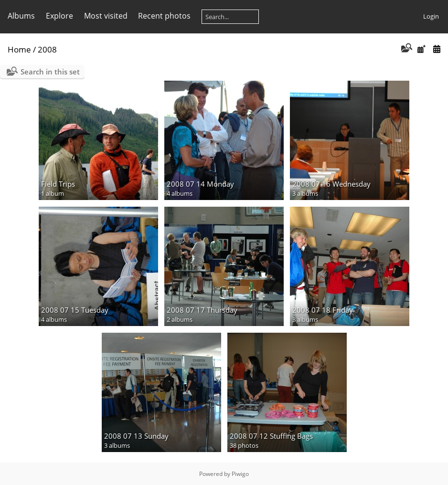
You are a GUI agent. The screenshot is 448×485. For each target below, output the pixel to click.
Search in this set (50, 72)
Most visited (106, 16)
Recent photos (164, 16)
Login (431, 16)
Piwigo (240, 474)
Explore (59, 16)
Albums (21, 16)
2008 (47, 49)
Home (19, 49)
